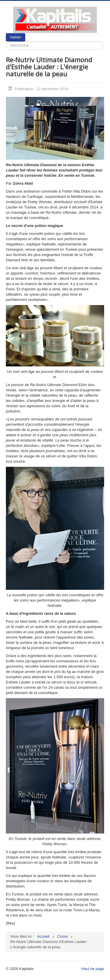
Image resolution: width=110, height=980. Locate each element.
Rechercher (25, 33)
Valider (16, 37)
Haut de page (93, 969)
